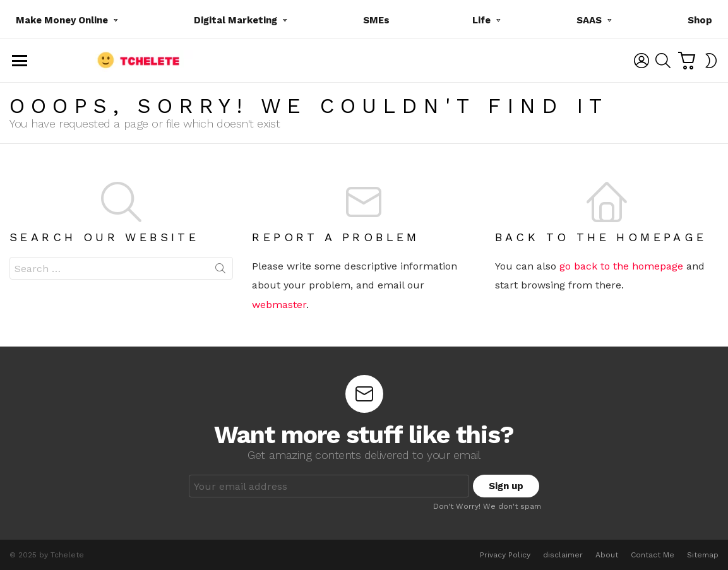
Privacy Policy (505, 555)
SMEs (376, 20)
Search (220, 271)
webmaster (279, 305)
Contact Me (653, 555)
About (607, 555)
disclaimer (563, 555)
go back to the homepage (621, 266)
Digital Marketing (236, 22)
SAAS (589, 22)
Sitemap (703, 555)
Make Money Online (62, 22)
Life (481, 22)
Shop (700, 20)
